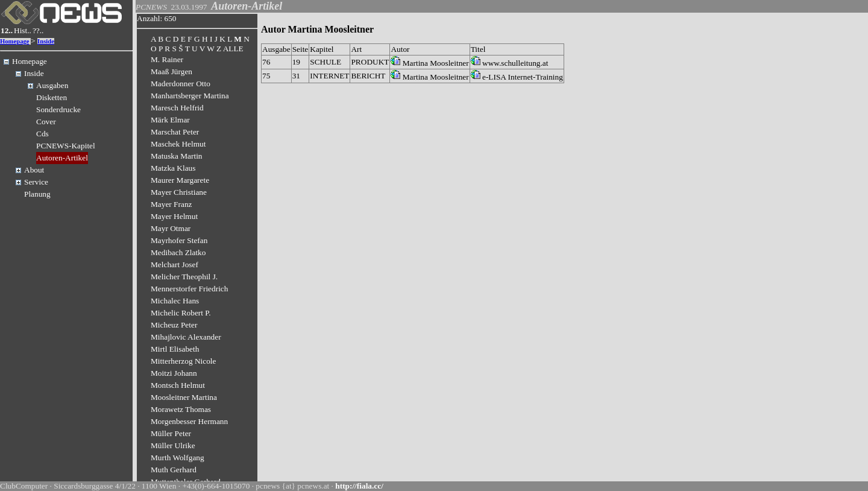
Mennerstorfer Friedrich (189, 289)
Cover (46, 122)
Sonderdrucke (58, 109)
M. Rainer (167, 59)
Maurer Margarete (180, 180)
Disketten (52, 97)
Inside (46, 41)
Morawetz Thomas (181, 409)
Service (36, 182)
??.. (38, 30)
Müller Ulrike (173, 445)
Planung (37, 194)
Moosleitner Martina (184, 397)
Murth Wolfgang (178, 458)
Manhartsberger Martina (190, 96)
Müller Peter (171, 433)
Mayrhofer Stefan (179, 240)
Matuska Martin (177, 156)
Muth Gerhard (174, 470)
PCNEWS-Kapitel (66, 146)
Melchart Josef (175, 265)
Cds (42, 134)
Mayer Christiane (179, 192)
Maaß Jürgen (171, 71)
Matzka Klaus (173, 168)
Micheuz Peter (174, 325)
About (34, 170)
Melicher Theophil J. (184, 277)
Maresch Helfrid (177, 108)
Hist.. (23, 30)
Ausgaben (52, 85)
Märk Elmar (170, 120)
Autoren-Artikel (62, 158)
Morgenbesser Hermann (189, 421)
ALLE (233, 49)
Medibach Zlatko (178, 252)
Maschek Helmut (178, 144)
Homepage (15, 41)
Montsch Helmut (178, 385)
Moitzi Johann (174, 373)
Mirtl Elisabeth (175, 349)
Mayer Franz (171, 204)
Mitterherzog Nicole (183, 361)
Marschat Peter (175, 132)
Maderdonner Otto (181, 84)
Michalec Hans (175, 301)
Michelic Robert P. (181, 313)
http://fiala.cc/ (359, 486)
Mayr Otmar (171, 228)
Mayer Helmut (174, 216)
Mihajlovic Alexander (186, 337)
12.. (7, 30)
